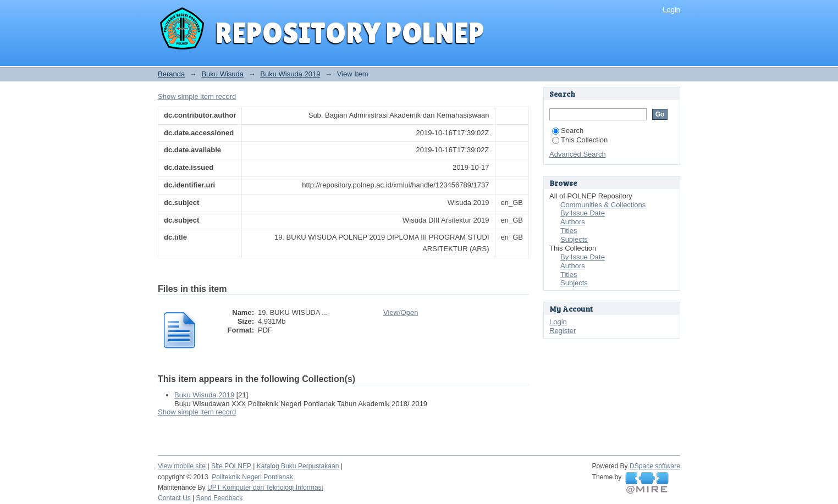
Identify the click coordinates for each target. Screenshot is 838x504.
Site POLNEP (231, 466)
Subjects (574, 239)
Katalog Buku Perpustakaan (298, 466)
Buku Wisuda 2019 (290, 74)
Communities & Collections (603, 205)
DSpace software (655, 466)
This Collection (580, 140)
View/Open (401, 312)
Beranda (171, 74)
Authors (573, 222)
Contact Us (174, 498)
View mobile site (182, 466)
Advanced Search (578, 154)
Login (671, 10)
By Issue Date (583, 213)
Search (568, 131)
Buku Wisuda (222, 74)
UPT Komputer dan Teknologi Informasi (265, 488)
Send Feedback (220, 498)
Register (563, 331)
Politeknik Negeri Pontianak (252, 477)
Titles (569, 231)
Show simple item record (197, 96)
